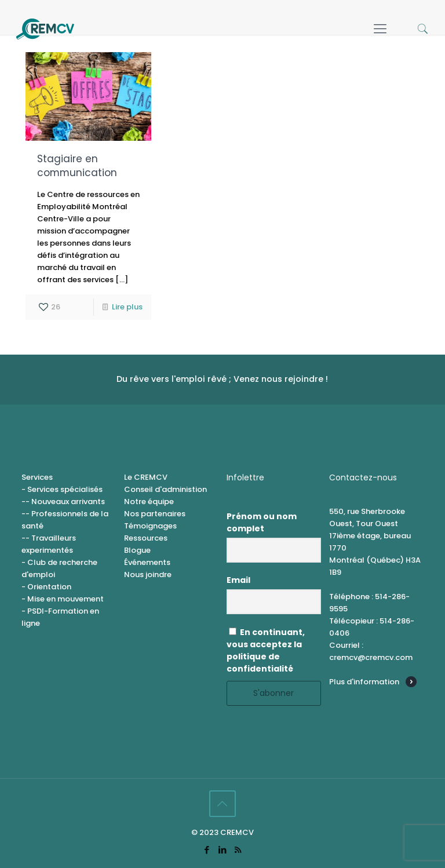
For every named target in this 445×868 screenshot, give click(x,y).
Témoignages (150, 526)
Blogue (137, 550)
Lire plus (127, 307)
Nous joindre (148, 575)
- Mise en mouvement (63, 599)
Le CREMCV (146, 477)
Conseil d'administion (165, 489)
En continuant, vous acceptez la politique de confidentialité (266, 650)
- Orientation (46, 587)
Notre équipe (149, 502)
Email (238, 580)
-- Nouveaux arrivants (63, 502)
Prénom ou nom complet (262, 522)
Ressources (146, 538)
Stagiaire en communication (77, 166)
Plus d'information (364, 682)
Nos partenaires (155, 514)
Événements (147, 562)
